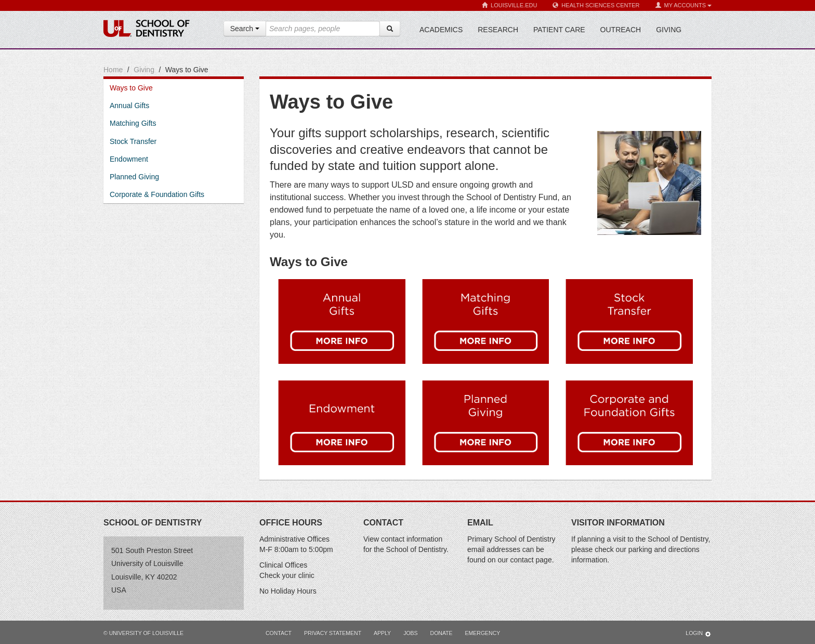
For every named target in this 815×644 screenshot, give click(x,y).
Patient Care (559, 30)
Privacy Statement (333, 633)
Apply (382, 633)
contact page (531, 560)
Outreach (621, 30)
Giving (669, 30)
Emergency (483, 633)
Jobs (410, 633)
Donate (442, 633)
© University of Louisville (143, 633)
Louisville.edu (509, 5)
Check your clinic (287, 575)
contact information (412, 539)
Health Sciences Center (596, 5)
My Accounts (683, 5)
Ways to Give (131, 88)
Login (699, 634)
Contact (279, 633)
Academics (441, 30)
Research (498, 30)
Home (113, 70)
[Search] (390, 29)
